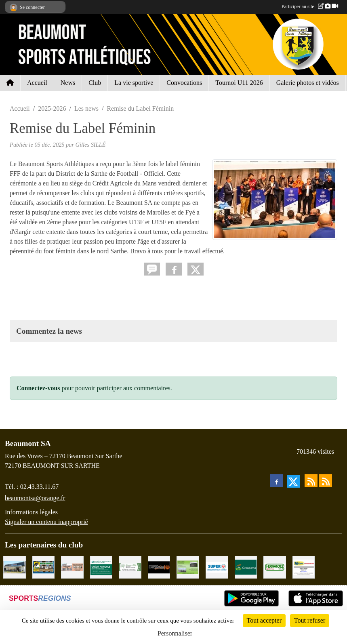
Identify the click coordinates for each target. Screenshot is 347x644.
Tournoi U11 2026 (239, 83)
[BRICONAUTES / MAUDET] (304, 567)
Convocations (184, 83)
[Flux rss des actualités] (311, 481)
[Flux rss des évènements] (326, 481)
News (68, 83)
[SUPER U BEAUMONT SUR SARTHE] (217, 567)
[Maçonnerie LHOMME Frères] (159, 567)
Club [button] (95, 83)
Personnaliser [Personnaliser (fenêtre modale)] (175, 633)
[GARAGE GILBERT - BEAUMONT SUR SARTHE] (188, 567)
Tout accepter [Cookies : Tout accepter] (264, 620)
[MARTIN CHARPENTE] (44, 567)
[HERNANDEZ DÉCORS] (275, 567)
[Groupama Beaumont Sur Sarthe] (246, 567)
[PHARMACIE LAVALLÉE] (72, 567)
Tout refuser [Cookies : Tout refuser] (310, 620)
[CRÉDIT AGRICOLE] (101, 567)
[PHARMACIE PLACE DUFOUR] (130, 567)
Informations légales (31, 512)
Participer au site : (310, 6)
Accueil (37, 83)
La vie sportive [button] (134, 83)
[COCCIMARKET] (15, 567)
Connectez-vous (38, 388)
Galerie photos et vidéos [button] (308, 83)
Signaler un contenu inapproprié (46, 522)
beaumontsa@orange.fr (35, 498)
